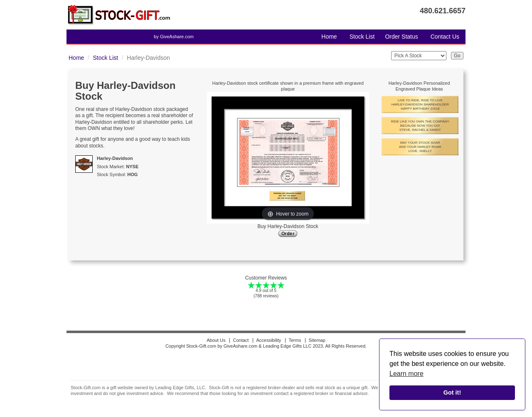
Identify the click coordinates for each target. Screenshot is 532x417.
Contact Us (445, 37)
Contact (241, 340)
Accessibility (268, 340)
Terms (295, 340)
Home (329, 37)
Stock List (362, 37)
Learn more (406, 374)
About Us (216, 340)
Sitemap (317, 340)
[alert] (452, 375)
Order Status (401, 37)
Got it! (452, 392)
